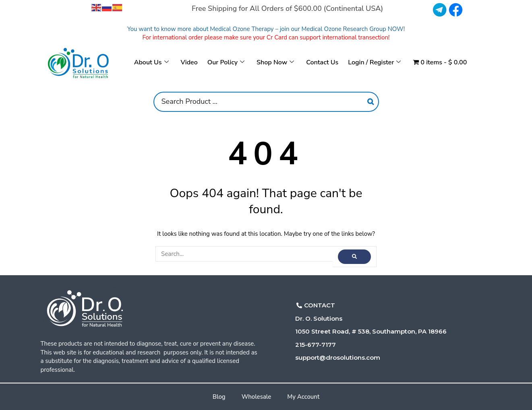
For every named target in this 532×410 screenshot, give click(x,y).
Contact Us (322, 62)
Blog (219, 397)
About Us (151, 62)
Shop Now (275, 62)
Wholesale (257, 397)
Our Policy (226, 62)
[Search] (371, 102)
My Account (303, 397)
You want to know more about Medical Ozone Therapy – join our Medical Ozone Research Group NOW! (266, 29)
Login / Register (374, 62)
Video (189, 62)
